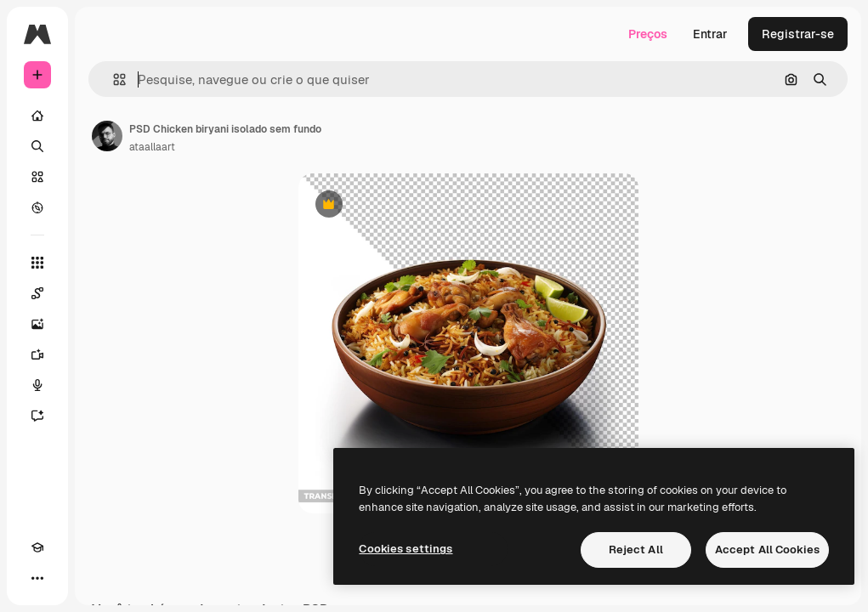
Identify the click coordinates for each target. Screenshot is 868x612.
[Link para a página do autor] (107, 136)
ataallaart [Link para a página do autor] (152, 147)
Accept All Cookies (767, 550)
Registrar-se (798, 34)
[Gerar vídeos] (37, 354)
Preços (648, 34)
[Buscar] (37, 146)
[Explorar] (37, 207)
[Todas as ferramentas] (37, 263)
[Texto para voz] (37, 385)
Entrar (710, 34)
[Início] (37, 116)
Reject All (636, 550)
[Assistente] (37, 416)
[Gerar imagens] (37, 324)
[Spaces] (37, 293)
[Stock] (37, 177)
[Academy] (37, 547)
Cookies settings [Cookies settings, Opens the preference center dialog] (406, 549)
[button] (113, 79)
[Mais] (37, 578)
